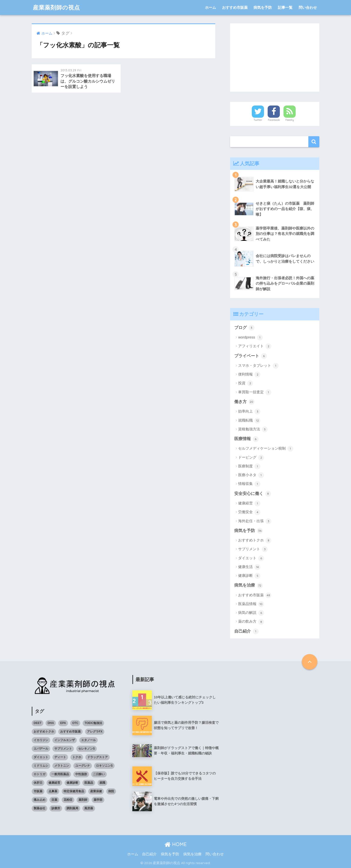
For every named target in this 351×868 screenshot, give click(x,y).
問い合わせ (308, 7)
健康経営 (249, 503)
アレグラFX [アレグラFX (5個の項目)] (95, 732)
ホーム (210, 7)
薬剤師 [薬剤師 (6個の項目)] (83, 800)
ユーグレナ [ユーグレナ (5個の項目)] (83, 766)
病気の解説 (251, 613)
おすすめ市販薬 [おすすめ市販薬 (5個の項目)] (70, 732)
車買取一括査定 (255, 392)
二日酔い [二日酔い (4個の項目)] (99, 774)
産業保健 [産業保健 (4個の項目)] (96, 791)
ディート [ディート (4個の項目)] (60, 757)
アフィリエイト (255, 346)
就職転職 (249, 421)
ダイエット (251, 558)
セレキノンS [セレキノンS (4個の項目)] (87, 749)
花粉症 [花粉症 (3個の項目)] (68, 800)
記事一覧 (285, 7)
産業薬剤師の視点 (56, 7)
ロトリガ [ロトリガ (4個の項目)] (39, 774)
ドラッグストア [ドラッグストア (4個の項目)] (97, 757)
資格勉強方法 (253, 429)
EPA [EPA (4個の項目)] (63, 723)
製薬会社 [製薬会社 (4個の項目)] (39, 808)
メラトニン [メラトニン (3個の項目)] (62, 766)
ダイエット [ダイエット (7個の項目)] (41, 757)
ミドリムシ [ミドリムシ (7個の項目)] (41, 766)
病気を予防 (263, 7)
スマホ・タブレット (258, 366)
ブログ (244, 328)
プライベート (251, 356)
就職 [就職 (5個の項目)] (102, 783)
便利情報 (249, 375)
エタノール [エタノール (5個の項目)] (88, 740)
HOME (176, 844)
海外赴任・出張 (255, 521)
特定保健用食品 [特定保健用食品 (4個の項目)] (74, 791)
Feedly (290, 120)
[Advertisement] (275, 58)
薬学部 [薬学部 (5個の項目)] (98, 800)
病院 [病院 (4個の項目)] (111, 791)
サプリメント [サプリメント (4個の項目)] (63, 749)
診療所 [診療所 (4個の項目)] (56, 808)
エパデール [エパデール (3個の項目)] (41, 749)
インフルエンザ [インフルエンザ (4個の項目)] (65, 740)
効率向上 (249, 412)
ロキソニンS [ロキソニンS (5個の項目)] (104, 766)
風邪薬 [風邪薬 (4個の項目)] (89, 808)
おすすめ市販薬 (235, 7)
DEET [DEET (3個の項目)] (38, 723)
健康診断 (249, 576)
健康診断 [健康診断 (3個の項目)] (72, 783)
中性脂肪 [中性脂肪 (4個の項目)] (81, 774)
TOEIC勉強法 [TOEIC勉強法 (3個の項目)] (93, 723)
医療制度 (249, 466)
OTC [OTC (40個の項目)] (75, 723)
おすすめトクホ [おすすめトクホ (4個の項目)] (44, 732)
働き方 (244, 402)
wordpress (250, 338)
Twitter (258, 120)
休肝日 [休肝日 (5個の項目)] (38, 783)
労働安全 (249, 512)
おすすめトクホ (255, 540)
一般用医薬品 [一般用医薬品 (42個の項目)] (60, 774)
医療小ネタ (251, 475)
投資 (246, 383)
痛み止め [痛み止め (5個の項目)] (39, 800)
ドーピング (251, 458)
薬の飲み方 (251, 622)
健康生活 (249, 567)
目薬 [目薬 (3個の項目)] (54, 800)
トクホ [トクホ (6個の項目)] (77, 757)
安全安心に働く (253, 494)
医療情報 (246, 439)
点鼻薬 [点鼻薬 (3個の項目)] (53, 791)
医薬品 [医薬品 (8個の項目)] (89, 783)
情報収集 (249, 484)
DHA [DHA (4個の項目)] (51, 723)
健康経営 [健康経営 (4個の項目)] (54, 783)
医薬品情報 (251, 604)
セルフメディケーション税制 (266, 449)
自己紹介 (246, 631)
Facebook (274, 120)
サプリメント (253, 549)
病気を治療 (249, 586)
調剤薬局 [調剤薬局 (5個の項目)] (72, 808)
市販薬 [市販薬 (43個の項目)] (38, 791)
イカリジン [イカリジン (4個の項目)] (41, 740)
